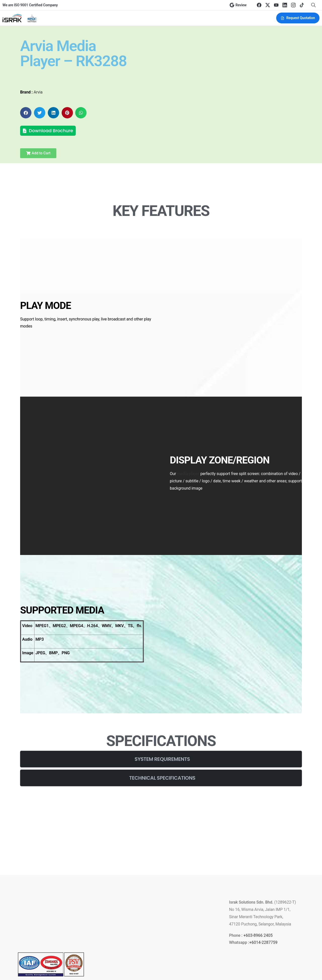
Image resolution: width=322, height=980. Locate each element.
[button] (26, 113)
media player (188, 451)
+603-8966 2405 (258, 888)
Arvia (38, 92)
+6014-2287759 (263, 895)
